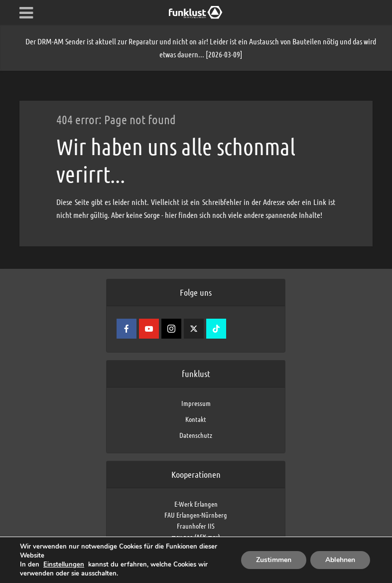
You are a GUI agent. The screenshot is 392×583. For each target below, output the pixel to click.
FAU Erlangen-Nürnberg (196, 515)
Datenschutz (196, 435)
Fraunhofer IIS (196, 526)
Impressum (196, 403)
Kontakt (196, 419)
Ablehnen (340, 560)
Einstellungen (64, 565)
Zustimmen (274, 560)
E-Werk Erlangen (196, 504)
